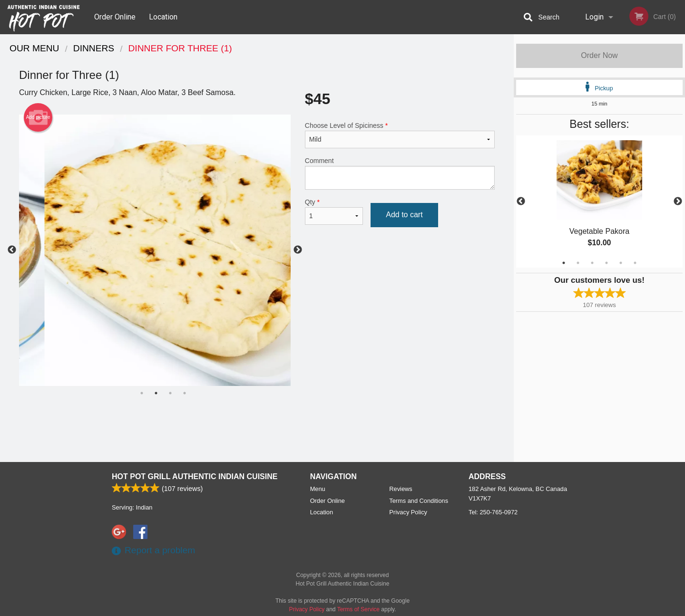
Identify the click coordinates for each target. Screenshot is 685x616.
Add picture (38, 117)
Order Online (115, 17)
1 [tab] (564, 263)
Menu (318, 489)
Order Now (599, 55)
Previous (521, 202)
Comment (400, 173)
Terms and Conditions (419, 501)
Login (594, 17)
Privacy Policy (408, 512)
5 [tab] (621, 263)
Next (678, 202)
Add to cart (404, 215)
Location (163, 17)
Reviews (401, 489)
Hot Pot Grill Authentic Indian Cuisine (195, 476)
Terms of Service (358, 609)
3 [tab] (592, 263)
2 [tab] (578, 263)
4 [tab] (607, 263)
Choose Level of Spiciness (400, 135)
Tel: (493, 512)
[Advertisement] (257, 431)
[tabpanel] (599, 202)
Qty (334, 212)
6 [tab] (635, 263)
